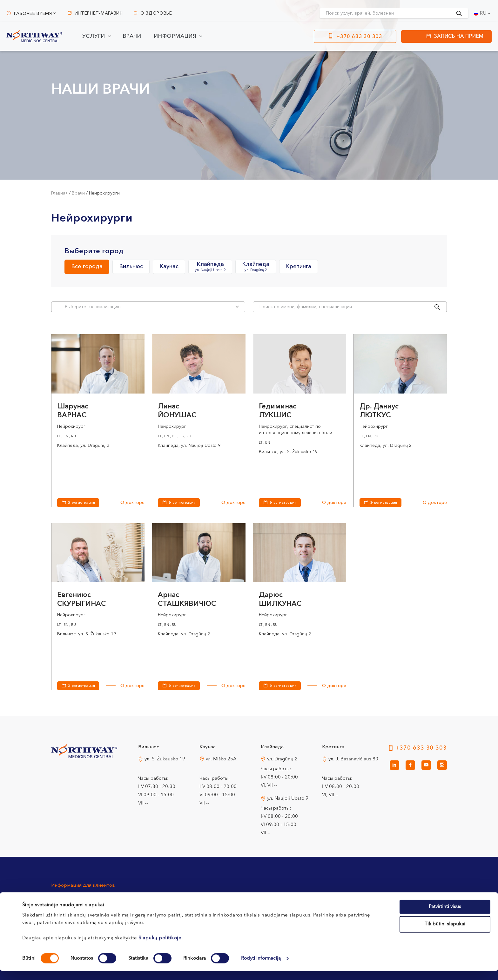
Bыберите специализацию (152, 307)
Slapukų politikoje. (161, 947)
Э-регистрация (81, 503)
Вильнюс (131, 267)
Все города (87, 267)
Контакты (62, 898)
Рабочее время (33, 14)
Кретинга (299, 267)
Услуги (94, 36)
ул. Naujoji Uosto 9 (288, 799)
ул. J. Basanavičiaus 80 (353, 759)
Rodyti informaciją (261, 967)
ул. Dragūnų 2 (282, 759)
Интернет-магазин (99, 13)
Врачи (132, 36)
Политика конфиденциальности (323, 898)
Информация (175, 36)
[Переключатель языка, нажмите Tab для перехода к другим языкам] (483, 13)
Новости (377, 898)
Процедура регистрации (157, 898)
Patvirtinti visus (445, 915)
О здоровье (156, 13)
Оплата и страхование (234, 898)
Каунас (169, 267)
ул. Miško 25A (221, 759)
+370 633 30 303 (359, 37)
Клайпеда (210, 267)
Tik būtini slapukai (445, 933)
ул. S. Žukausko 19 (165, 759)
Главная (59, 193)
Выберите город (94, 251)
